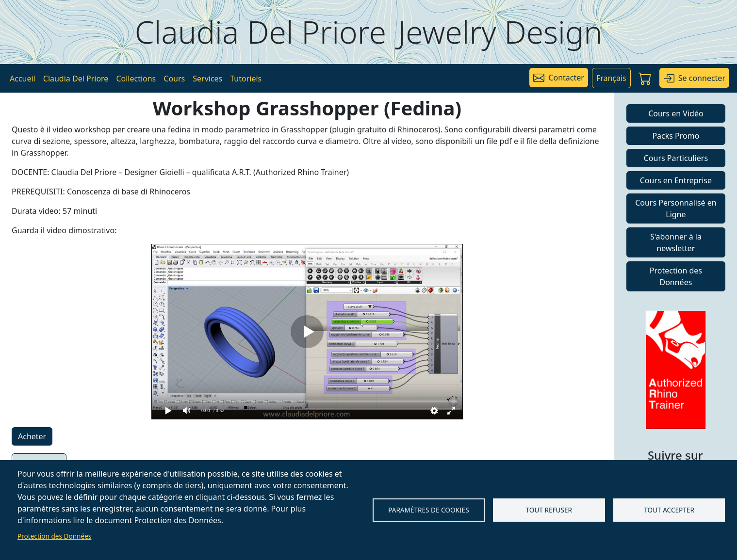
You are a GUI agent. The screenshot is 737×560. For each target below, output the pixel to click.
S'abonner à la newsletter (676, 242)
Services (207, 79)
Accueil (23, 79)
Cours (174, 79)
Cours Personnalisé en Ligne (676, 208)
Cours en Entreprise (676, 180)
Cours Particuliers (676, 158)
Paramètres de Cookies (428, 510)
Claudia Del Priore (76, 79)
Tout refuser (549, 510)
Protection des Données (54, 536)
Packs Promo (676, 136)
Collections (136, 79)
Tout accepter (669, 510)
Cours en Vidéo (676, 113)
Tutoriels (246, 79)
